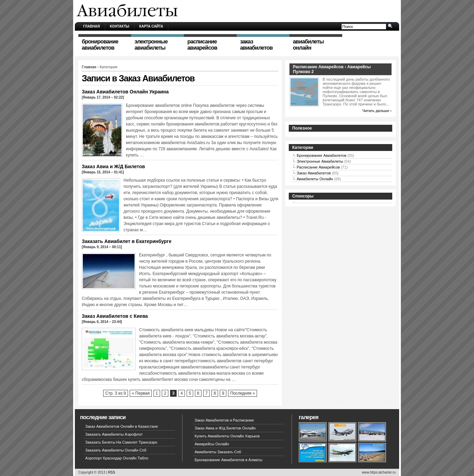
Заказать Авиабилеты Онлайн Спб (116, 450)
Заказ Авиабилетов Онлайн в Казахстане (122, 426)
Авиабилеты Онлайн (315, 179)
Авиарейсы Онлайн (212, 444)
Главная (92, 26)
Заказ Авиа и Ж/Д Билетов (113, 166)
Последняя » (242, 393)
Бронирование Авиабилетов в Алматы (228, 460)
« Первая (141, 393)
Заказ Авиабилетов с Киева (115, 316)
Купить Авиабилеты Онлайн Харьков (227, 436)
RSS (112, 472)
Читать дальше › (377, 111)
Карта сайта (151, 26)
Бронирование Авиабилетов (322, 155)
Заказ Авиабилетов (314, 173)
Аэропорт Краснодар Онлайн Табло (117, 458)
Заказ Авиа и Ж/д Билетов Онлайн (225, 428)
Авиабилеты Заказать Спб (218, 452)
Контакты (120, 26)
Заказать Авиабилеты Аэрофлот (114, 434)
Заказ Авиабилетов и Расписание (224, 420)
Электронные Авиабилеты (320, 161)
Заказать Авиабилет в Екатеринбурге (127, 241)
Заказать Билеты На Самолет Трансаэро (121, 442)
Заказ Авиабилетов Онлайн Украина (125, 92)
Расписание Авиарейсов (318, 167)
